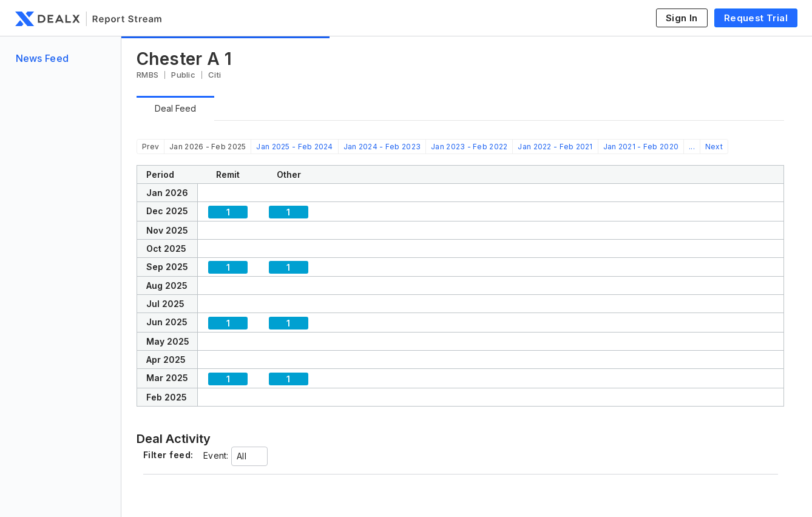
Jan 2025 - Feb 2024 (294, 147)
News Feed (42, 58)
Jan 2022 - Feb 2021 (555, 147)
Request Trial (756, 18)
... (692, 147)
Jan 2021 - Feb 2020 (641, 147)
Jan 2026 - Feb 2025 (208, 147)
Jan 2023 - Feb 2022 (469, 147)
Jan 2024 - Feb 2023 (382, 147)
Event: (216, 455)
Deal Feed (175, 108)
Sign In (682, 18)
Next (714, 147)
